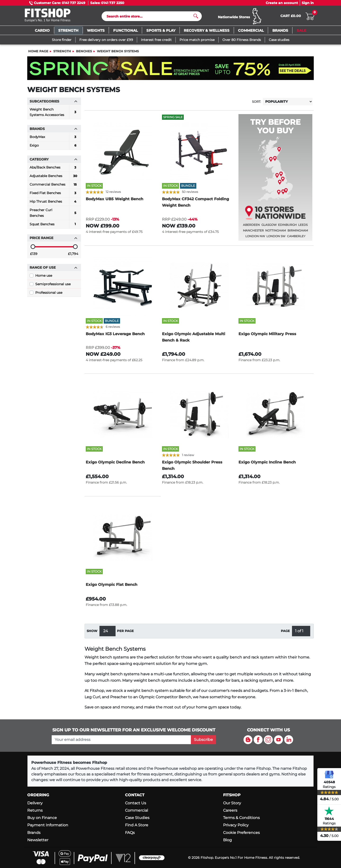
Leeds (303, 227)
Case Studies (137, 818)
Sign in (308, 3)
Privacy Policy (236, 825)
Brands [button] (54, 131)
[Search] (150, 17)
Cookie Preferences (241, 833)
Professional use (49, 295)
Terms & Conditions (241, 818)
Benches (84, 53)
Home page (38, 53)
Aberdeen (251, 227)
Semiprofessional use (53, 286)
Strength (62, 53)
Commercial (137, 810)
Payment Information (48, 825)
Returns (35, 810)
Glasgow (269, 227)
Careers (230, 810)
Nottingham (276, 233)
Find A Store (137, 825)
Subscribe (203, 740)
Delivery (35, 803)
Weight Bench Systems (118, 53)
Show (92, 633)
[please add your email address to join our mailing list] (121, 740)
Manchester (253, 233)
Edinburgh (287, 227)
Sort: (256, 104)
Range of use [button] (54, 270)
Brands (34, 833)
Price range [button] (54, 240)
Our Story (232, 803)
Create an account (282, 3)
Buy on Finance (42, 818)
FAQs (130, 833)
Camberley (296, 238)
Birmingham (298, 233)
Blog (227, 840)
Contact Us (136, 803)
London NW (255, 238)
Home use (44, 278)
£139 (34, 256)
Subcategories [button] (54, 103)
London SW (276, 238)
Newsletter (38, 840)
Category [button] (54, 161)
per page (125, 633)
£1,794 (73, 256)
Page (285, 633)
